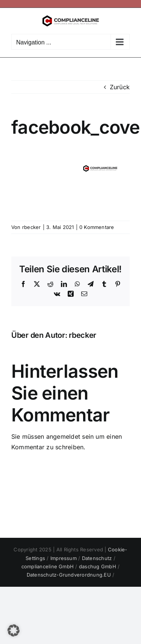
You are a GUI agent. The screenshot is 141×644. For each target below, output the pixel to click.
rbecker (32, 227)
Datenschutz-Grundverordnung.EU (70, 575)
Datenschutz (98, 558)
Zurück (120, 87)
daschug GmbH (98, 566)
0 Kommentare (97, 227)
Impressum (64, 558)
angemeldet (63, 436)
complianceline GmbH (49, 566)
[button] (14, 630)
